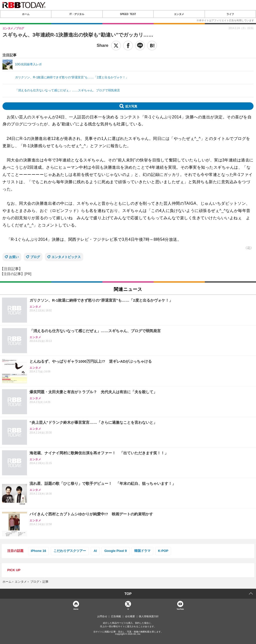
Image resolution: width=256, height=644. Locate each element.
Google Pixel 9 (115, 551)
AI (95, 551)
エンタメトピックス (66, 257)
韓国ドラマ (142, 551)
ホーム (26, 14)
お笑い (14, 257)
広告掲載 (116, 616)
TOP (128, 594)
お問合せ (102, 616)
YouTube (180, 609)
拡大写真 (131, 106)
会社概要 (130, 616)
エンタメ (179, 14)
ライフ (230, 14)
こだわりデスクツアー (70, 551)
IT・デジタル (77, 14)
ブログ (35, 257)
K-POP (163, 551)
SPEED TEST (128, 14)
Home (76, 609)
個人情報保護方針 (149, 616)
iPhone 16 (38, 551)
